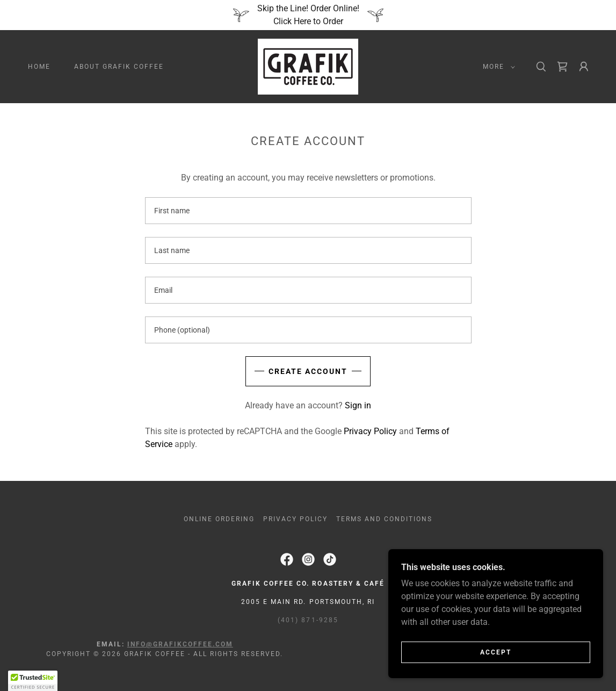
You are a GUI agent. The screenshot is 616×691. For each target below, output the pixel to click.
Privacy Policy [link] (370, 431)
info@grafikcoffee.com (180, 644)
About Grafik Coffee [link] (119, 67)
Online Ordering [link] (219, 519)
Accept (496, 652)
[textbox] (308, 211)
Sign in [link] (358, 405)
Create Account (308, 371)
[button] (497, 67)
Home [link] (39, 67)
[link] (308, 66)
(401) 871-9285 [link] (308, 620)
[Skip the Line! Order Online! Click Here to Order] (308, 15)
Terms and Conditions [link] (384, 519)
